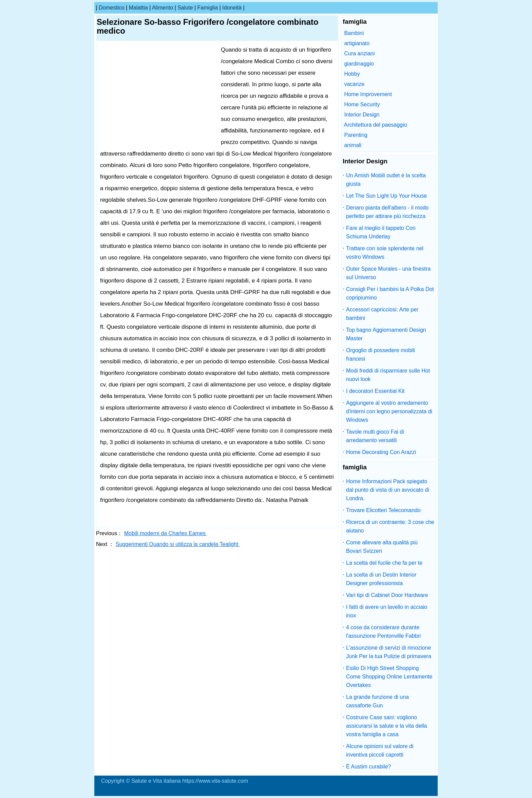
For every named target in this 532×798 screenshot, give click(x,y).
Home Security (362, 104)
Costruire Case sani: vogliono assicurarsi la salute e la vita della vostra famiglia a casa (386, 726)
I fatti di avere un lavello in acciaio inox (387, 611)
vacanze (354, 84)
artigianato (357, 43)
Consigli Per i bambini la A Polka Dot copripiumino (390, 293)
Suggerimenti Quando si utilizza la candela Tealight (178, 544)
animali (353, 145)
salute (185, 8)
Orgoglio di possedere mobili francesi (381, 355)
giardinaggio (359, 64)
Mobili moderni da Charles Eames (166, 533)
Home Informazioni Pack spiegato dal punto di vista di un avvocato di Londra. (388, 490)
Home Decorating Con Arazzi (381, 452)
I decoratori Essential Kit (375, 391)
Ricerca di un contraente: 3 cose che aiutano (390, 526)
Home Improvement (368, 94)
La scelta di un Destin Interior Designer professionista (381, 579)
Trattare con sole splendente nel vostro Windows (385, 253)
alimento (163, 8)
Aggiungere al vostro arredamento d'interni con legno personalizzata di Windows (389, 411)
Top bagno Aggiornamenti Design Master (386, 334)
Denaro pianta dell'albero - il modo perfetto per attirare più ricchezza (387, 212)
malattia (138, 8)
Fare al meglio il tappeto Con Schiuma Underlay (381, 232)
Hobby (352, 74)
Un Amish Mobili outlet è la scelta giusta (386, 180)
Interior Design (362, 115)
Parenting (356, 135)
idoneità (232, 8)
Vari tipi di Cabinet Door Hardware (387, 595)
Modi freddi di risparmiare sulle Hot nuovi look (388, 375)
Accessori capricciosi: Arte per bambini (382, 314)
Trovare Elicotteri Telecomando (383, 510)
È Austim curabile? (369, 767)
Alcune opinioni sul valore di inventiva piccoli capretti (380, 750)
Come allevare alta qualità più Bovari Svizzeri (382, 547)
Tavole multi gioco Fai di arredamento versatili (375, 436)
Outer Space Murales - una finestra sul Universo (388, 273)
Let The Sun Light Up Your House (386, 196)
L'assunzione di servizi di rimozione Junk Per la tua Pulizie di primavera (389, 652)
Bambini (354, 33)
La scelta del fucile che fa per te (384, 563)
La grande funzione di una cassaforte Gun (377, 701)
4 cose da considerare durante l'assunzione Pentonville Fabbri (383, 632)
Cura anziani (359, 53)
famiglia (208, 8)
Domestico (112, 8)
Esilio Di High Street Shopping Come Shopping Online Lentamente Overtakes (389, 677)
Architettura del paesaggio (376, 125)
